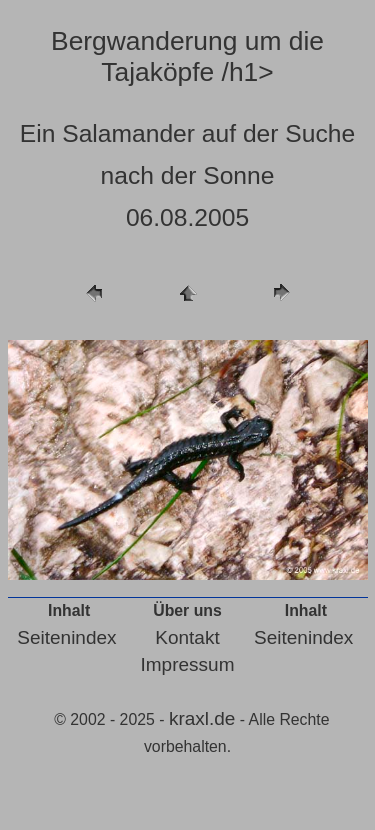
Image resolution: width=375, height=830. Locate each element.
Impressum (188, 664)
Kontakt (187, 637)
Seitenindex (66, 637)
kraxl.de (202, 718)
